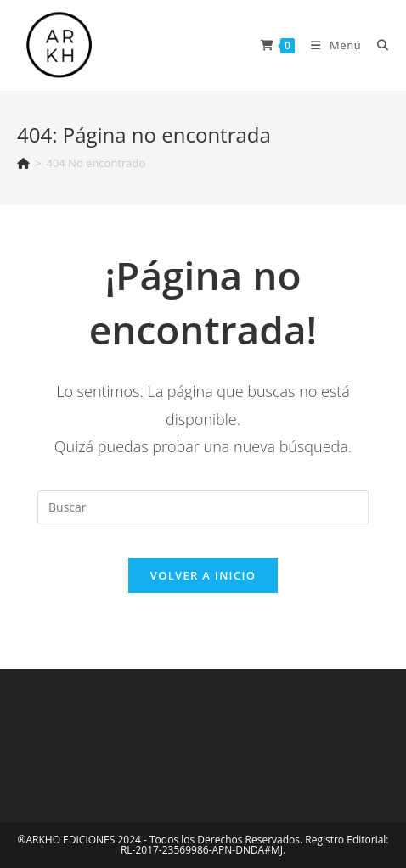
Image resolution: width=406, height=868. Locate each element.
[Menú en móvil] (331, 45)
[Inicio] (23, 163)
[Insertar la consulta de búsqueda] (203, 507)
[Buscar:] (377, 45)
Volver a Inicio (203, 575)
